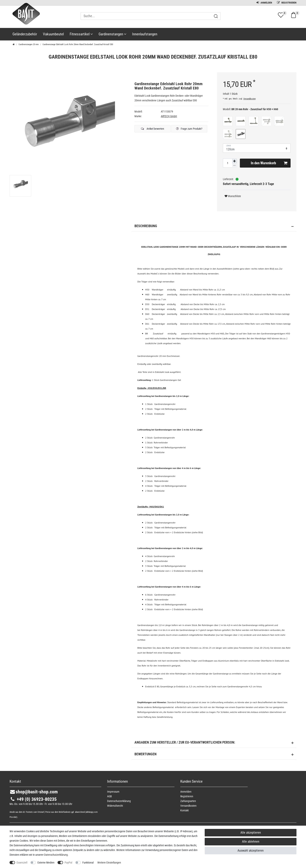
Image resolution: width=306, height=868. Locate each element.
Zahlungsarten (188, 801)
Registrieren (287, 3)
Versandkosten (250, 99)
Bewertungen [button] (214, 755)
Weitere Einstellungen (109, 863)
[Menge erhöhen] (235, 161)
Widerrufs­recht (115, 806)
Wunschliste (233, 196)
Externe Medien (46, 863)
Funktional (88, 863)
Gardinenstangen (112, 34)
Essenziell (22, 863)
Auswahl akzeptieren (251, 851)
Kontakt (185, 810)
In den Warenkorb (269, 163)
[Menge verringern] (235, 165)
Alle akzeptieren (251, 833)
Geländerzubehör (25, 34)
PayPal (68, 863)
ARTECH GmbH (169, 116)
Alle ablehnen (251, 842)
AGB (109, 796)
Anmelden (264, 3)
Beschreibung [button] (214, 227)
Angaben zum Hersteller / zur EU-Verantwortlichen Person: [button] (214, 743)
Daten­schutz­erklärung (119, 801)
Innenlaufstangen (145, 34)
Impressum (113, 792)
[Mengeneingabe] (228, 163)
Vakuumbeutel (53, 34)
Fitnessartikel (81, 34)
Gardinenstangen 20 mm (29, 44)
